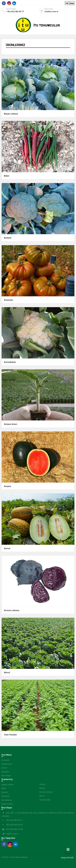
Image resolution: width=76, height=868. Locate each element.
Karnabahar (10, 362)
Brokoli (8, 238)
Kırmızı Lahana (12, 610)
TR (67, 3)
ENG (72, 3)
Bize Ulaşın (6, 776)
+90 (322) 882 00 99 (14, 829)
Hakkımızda (7, 764)
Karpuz (8, 486)
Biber (7, 176)
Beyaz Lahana (11, 114)
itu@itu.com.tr (51, 11)
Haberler (5, 772)
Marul (7, 672)
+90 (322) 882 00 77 (15, 11)
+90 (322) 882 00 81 (14, 825)
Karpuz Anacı (11, 424)
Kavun (7, 548)
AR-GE (4, 768)
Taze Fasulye (10, 735)
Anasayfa (5, 760)
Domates (9, 300)
